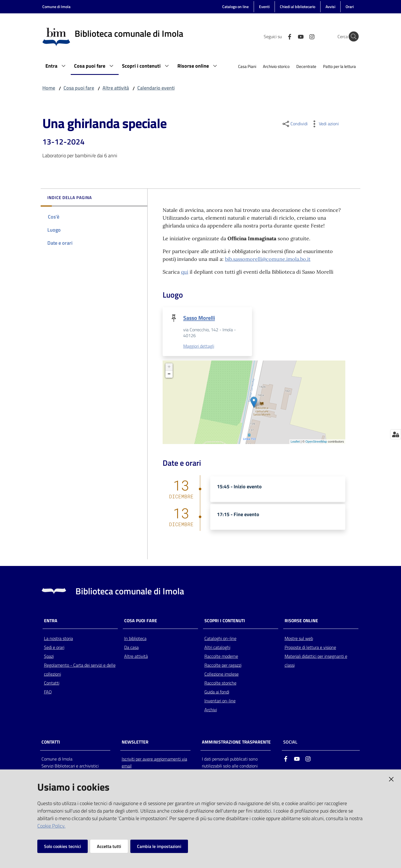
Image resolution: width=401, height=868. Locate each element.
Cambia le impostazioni (159, 846)
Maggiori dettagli (199, 346)
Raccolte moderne (221, 656)
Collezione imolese (222, 674)
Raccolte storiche (220, 683)
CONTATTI (51, 742)
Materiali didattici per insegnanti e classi (316, 661)
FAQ (48, 692)
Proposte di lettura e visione (310, 648)
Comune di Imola (56, 7)
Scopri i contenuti (225, 621)
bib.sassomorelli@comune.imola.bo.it (268, 259)
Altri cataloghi (217, 648)
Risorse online (301, 621)
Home (49, 88)
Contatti (52, 683)
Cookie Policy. (51, 826)
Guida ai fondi (217, 692)
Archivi (211, 710)
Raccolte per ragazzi (223, 665)
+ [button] (169, 367)
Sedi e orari (54, 648)
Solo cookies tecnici (63, 846)
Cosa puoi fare (79, 88)
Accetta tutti (109, 846)
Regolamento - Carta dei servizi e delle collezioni (80, 670)
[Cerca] (352, 36)
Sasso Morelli (199, 318)
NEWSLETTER (135, 742)
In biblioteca (135, 639)
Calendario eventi (156, 88)
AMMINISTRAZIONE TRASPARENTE (236, 742)
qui (185, 272)
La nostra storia (58, 639)
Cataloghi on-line (220, 639)
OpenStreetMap (316, 442)
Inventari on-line (220, 701)
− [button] (169, 374)
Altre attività (116, 88)
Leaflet (295, 442)
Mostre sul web (299, 639)
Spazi (49, 656)
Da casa (131, 648)
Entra (51, 621)
